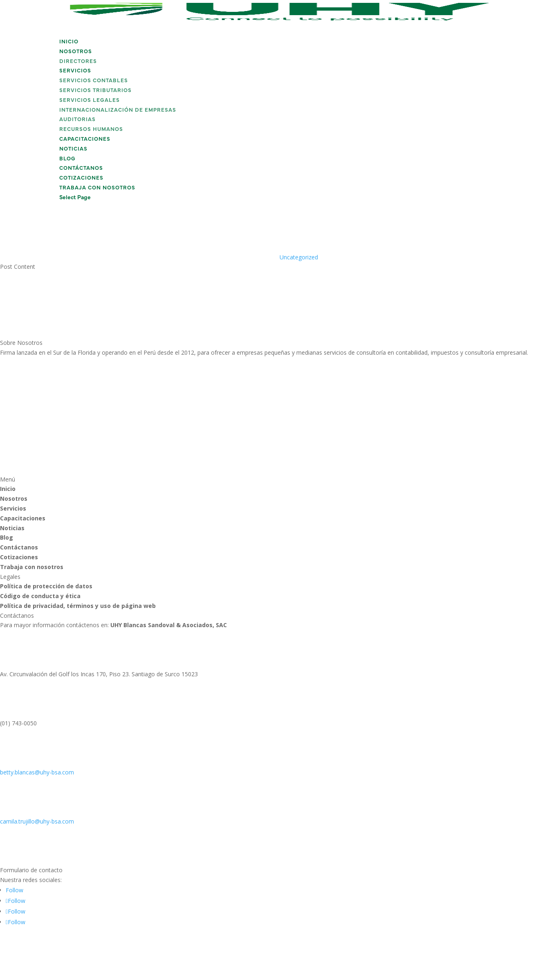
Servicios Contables (94, 81)
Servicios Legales (90, 100)
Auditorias (77, 120)
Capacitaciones (85, 139)
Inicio (69, 42)
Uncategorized (299, 257)
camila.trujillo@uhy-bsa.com (37, 821)
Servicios (75, 71)
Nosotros (76, 52)
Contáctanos (81, 168)
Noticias (73, 149)
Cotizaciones (81, 178)
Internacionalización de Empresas (118, 110)
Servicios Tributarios (95, 91)
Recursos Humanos (91, 129)
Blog (67, 159)
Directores (78, 62)
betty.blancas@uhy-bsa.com (37, 772)
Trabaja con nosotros (97, 188)
